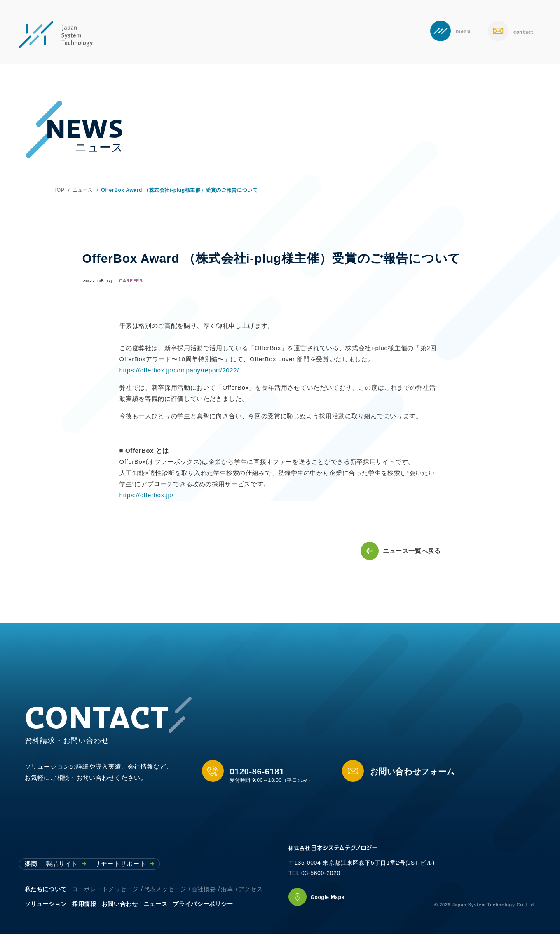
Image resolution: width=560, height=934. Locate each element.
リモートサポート (124, 864)
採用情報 (84, 904)
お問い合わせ (120, 904)
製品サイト (66, 864)
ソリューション (46, 904)
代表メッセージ (165, 889)
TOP (59, 190)
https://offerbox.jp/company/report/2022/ (179, 370)
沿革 (227, 889)
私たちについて (46, 889)
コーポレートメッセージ (105, 889)
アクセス (251, 889)
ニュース (83, 190)
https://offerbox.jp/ (147, 495)
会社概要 (204, 889)
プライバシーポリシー (203, 904)
